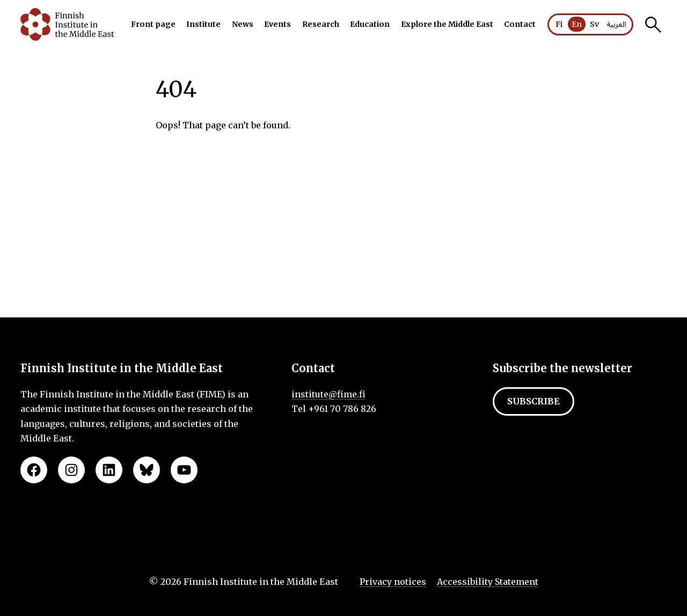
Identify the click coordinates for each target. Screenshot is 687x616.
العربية (616, 25)
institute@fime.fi (328, 394)
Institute (203, 24)
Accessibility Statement (488, 582)
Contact (520, 24)
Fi (559, 24)
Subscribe (533, 401)
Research (321, 24)
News (243, 24)
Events (277, 24)
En (577, 24)
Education (370, 24)
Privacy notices (393, 582)
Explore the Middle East (447, 24)
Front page (153, 24)
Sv (594, 24)
